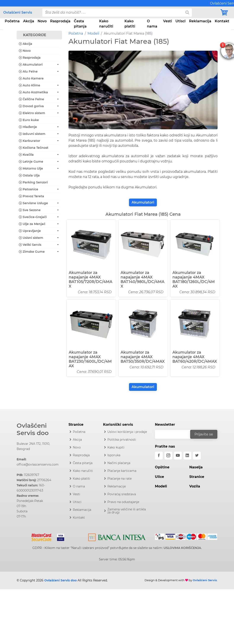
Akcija (29, 21)
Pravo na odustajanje (123, 502)
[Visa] (59, 537)
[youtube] (178, 456)
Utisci (181, 21)
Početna (12, 21)
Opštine (162, 467)
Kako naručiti (106, 24)
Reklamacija (200, 21)
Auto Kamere (31, 78)
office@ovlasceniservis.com (38, 464)
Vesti (168, 21)
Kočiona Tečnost (34, 148)
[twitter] (197, 456)
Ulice (159, 477)
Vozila (195, 486)
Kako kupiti (116, 447)
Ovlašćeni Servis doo (33, 429)
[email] (175, 434)
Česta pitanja (80, 24)
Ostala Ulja (29, 175)
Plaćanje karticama (122, 471)
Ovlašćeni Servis (18, 12)
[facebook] (159, 456)
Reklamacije (117, 486)
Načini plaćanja (119, 463)
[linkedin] (187, 456)
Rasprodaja (60, 21)
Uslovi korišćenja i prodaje (127, 432)
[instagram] (168, 456)
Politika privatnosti (122, 440)
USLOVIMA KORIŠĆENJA (182, 548)
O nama (152, 24)
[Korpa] (225, 12)
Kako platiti (130, 24)
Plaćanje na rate (119, 479)
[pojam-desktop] (113, 13)
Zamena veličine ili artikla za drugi (127, 511)
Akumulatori (143, 202)
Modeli (93, 33)
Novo (42, 21)
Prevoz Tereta (31, 196)
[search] (187, 13)
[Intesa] (117, 537)
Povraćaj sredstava (122, 494)
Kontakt (222, 21)
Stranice (197, 477)
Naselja (196, 467)
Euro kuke (29, 120)
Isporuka (114, 455)
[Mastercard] (42, 537)
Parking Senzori (33, 182)
